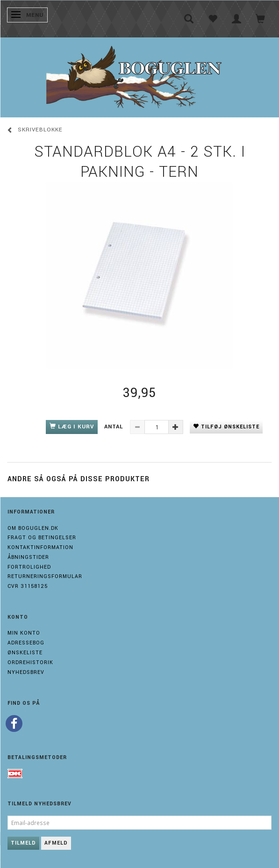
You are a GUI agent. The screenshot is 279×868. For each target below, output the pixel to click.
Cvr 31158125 (28, 586)
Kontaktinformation (40, 547)
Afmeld (56, 843)
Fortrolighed (29, 567)
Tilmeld (23, 843)
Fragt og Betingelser (42, 538)
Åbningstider (28, 557)
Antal (115, 427)
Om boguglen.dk (33, 528)
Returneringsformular (45, 576)
